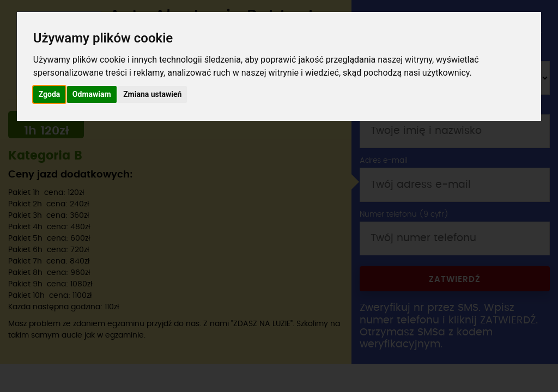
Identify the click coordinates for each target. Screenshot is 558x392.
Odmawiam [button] (92, 94)
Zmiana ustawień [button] (152, 94)
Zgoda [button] (50, 94)
